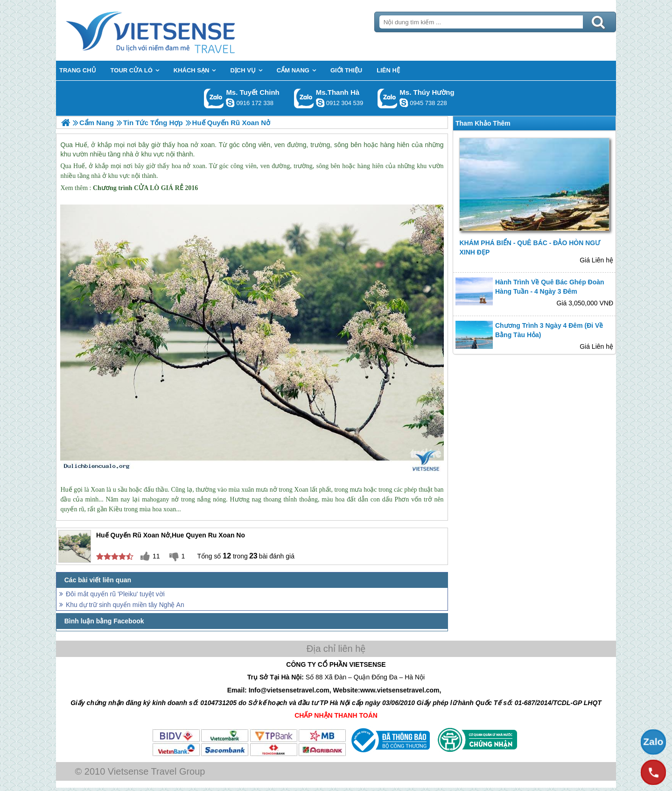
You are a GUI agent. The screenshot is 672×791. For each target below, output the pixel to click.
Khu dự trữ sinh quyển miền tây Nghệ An (125, 605)
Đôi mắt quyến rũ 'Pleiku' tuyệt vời (115, 594)
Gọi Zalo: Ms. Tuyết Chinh (214, 98)
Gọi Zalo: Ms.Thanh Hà (304, 98)
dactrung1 (404, 103)
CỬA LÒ (147, 188)
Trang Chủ (174, 30)
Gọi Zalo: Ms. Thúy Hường (388, 98)
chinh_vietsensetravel (230, 103)
